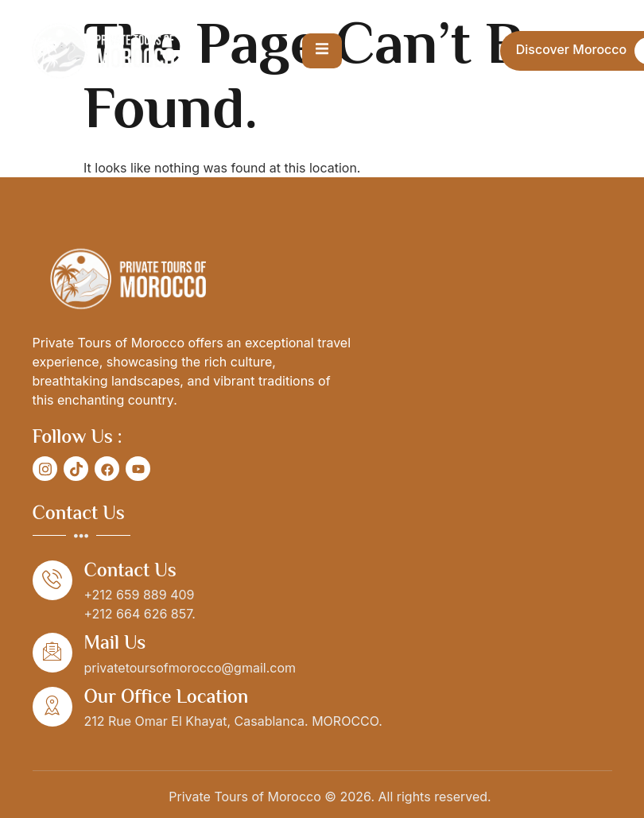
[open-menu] (322, 51)
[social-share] (45, 469)
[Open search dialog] (474, 51)
